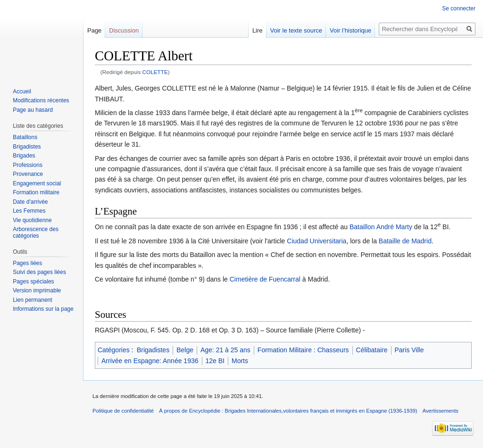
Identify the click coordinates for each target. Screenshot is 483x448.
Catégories (114, 350)
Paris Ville (409, 350)
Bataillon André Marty (381, 227)
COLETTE (155, 72)
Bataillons (25, 137)
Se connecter (459, 8)
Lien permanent (32, 300)
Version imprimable (37, 290)
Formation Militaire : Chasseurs (303, 350)
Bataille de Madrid (405, 241)
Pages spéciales (33, 282)
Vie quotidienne (32, 220)
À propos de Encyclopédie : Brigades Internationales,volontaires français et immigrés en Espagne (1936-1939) (288, 411)
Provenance (28, 174)
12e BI (215, 361)
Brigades (24, 156)
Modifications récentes (41, 100)
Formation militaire (36, 192)
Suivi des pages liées (39, 272)
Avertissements (441, 411)
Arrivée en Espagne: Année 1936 (150, 361)
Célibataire (372, 350)
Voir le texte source (296, 30)
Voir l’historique (350, 30)
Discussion (124, 30)
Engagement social (37, 183)
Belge (185, 350)
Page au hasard (33, 110)
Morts (240, 361)
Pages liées (27, 263)
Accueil (22, 91)
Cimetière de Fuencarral (265, 279)
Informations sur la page (43, 309)
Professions (28, 165)
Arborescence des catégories (36, 232)
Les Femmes (29, 211)
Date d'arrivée (30, 202)
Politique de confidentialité (123, 411)
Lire (258, 30)
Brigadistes (153, 350)
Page (94, 30)
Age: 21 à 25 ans (225, 350)
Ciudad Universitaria (316, 241)
